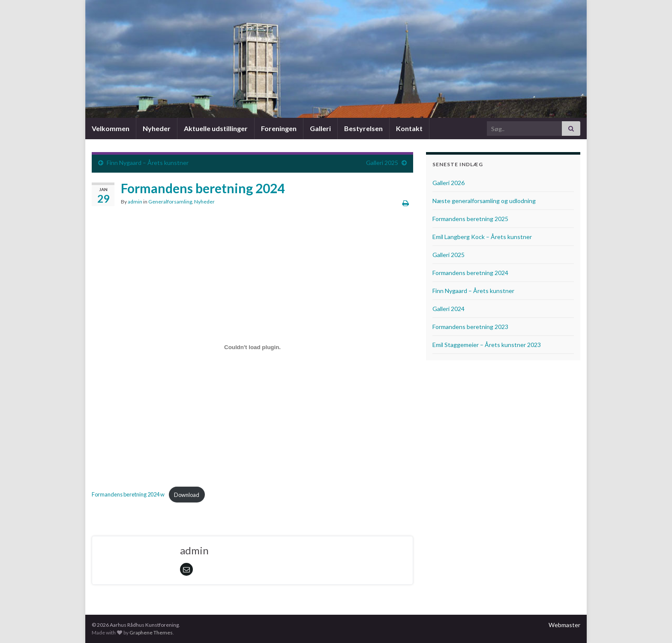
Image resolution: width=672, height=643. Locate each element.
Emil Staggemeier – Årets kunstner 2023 (487, 345)
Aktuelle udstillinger (216, 128)
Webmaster (564, 625)
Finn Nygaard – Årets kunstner (148, 163)
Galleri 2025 (382, 163)
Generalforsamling (170, 202)
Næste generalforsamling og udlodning (484, 201)
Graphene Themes (151, 633)
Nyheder (157, 128)
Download (187, 495)
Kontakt (409, 128)
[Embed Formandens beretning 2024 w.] (252, 347)
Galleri (320, 128)
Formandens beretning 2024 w (128, 495)
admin (135, 202)
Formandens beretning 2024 (470, 273)
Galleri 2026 (448, 183)
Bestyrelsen (363, 128)
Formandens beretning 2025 (470, 219)
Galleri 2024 (448, 309)
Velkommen (111, 128)
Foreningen (279, 128)
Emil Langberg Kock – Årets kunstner (482, 237)
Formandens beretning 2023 (470, 327)
